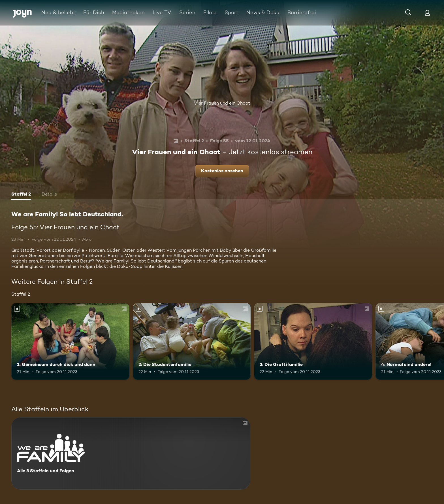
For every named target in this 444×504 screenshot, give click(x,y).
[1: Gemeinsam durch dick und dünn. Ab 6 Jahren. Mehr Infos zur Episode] (70, 341)
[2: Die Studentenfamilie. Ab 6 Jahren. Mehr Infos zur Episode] (192, 341)
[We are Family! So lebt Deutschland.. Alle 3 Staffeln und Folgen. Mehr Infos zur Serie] (131, 453)
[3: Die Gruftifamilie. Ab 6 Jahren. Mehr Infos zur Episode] (313, 341)
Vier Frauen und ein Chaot (222, 103)
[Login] (427, 13)
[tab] (21, 195)
